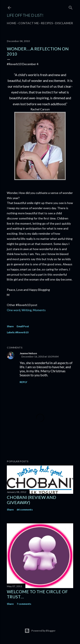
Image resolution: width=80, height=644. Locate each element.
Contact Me (29, 23)
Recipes (47, 23)
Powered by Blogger (40, 631)
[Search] (71, 7)
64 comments (25, 510)
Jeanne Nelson (28, 353)
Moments (39, 310)
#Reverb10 (22, 332)
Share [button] (10, 326)
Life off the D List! (25, 15)
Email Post (23, 326)
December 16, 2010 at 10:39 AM (40, 357)
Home (12, 23)
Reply (23, 382)
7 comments (24, 604)
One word (14, 310)
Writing (27, 310)
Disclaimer (64, 23)
